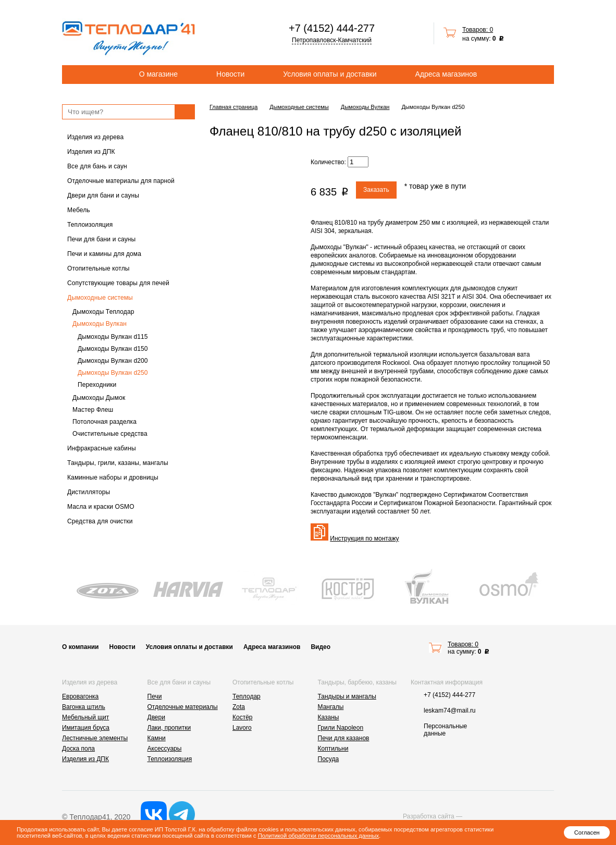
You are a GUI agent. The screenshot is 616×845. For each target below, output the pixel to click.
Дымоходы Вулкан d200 (113, 361)
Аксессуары (165, 749)
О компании (81, 647)
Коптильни (333, 749)
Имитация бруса (86, 728)
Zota (239, 707)
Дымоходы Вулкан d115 (113, 337)
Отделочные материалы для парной (121, 181)
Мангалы (331, 707)
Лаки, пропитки (169, 728)
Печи (155, 696)
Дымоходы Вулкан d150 (113, 349)
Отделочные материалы (183, 707)
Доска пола (78, 749)
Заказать (376, 190)
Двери (156, 717)
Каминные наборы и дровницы (113, 477)
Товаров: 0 (478, 30)
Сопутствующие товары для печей (118, 283)
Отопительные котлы (98, 268)
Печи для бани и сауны (101, 239)
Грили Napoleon (341, 728)
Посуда (329, 759)
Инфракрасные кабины (102, 448)
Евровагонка (80, 696)
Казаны (329, 717)
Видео (321, 647)
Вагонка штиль (84, 707)
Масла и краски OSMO (101, 507)
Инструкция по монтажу (364, 538)
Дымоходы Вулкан (100, 324)
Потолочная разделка (104, 422)
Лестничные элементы (95, 738)
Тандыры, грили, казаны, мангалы (118, 463)
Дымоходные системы (100, 298)
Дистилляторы (89, 492)
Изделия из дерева (95, 137)
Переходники (97, 385)
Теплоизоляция (90, 225)
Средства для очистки (100, 521)
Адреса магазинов (446, 74)
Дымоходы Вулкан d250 (113, 373)
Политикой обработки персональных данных (318, 836)
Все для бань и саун (97, 166)
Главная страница (233, 107)
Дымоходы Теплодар (103, 312)
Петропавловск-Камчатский (332, 40)
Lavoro (242, 728)
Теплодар (247, 696)
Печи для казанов (344, 738)
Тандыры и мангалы (347, 696)
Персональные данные (445, 730)
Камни (157, 738)
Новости (230, 74)
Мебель (79, 210)
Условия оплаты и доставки (330, 74)
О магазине (158, 74)
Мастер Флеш (93, 410)
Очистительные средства (110, 434)
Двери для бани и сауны (103, 195)
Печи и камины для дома (104, 254)
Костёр (243, 717)
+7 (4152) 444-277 (332, 28)
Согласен (587, 832)
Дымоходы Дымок (99, 398)
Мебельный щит (85, 717)
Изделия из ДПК (91, 152)
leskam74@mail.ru (450, 711)
